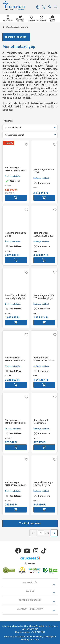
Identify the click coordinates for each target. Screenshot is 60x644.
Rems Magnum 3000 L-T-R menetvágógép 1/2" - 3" (16, 234)
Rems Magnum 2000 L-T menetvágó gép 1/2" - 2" (44, 297)
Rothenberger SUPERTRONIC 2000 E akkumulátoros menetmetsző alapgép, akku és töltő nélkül (16, 484)
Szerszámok (41, 20)
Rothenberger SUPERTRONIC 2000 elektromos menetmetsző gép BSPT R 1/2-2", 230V (16, 169)
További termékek (30, 523)
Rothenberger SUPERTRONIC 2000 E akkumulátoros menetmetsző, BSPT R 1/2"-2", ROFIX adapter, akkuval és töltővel (44, 359)
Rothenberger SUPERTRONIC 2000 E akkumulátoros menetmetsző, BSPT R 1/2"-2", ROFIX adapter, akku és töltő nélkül (16, 422)
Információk (30, 582)
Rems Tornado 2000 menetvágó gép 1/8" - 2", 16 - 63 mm (16, 297)
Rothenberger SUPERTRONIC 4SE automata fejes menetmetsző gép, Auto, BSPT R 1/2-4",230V (43, 234)
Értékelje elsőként (13, 176)
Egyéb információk (30, 600)
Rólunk (30, 591)
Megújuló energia (20, 20)
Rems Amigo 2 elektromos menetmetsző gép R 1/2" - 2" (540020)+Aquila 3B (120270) (44, 422)
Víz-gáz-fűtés (52, 20)
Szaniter (31, 20)
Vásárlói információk (30, 609)
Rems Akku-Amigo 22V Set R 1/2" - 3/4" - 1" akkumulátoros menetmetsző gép (43, 484)
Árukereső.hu (30, 563)
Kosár (44, 7)
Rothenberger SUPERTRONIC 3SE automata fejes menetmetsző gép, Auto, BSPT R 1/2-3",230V (15, 359)
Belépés (38, 7)
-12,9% (9, 143)
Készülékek (8, 20)
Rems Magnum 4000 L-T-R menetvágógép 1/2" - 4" (44, 171)
